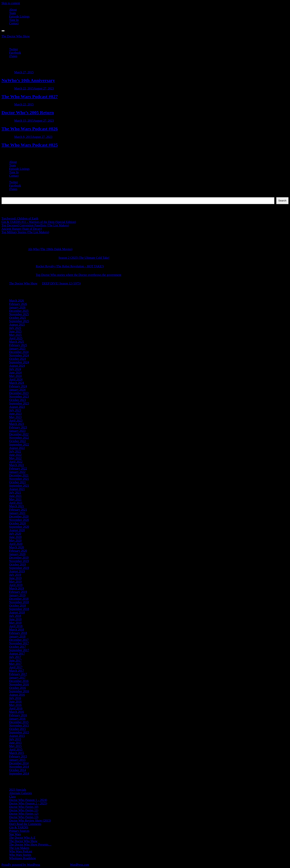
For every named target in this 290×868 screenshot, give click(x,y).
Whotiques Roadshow (23, 858)
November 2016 (19, 684)
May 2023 (15, 417)
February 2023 (18, 427)
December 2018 (19, 599)
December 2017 (19, 640)
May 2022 (15, 458)
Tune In (14, 20)
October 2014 (18, 770)
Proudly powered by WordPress (21, 865)
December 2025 (19, 311)
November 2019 (19, 561)
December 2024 (19, 352)
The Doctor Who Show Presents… (30, 844)
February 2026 (18, 304)
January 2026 (17, 307)
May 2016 (15, 705)
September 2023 (19, 403)
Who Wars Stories (20, 855)
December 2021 (19, 475)
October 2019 (18, 564)
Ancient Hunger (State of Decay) (22, 229)
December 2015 (19, 722)
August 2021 (17, 489)
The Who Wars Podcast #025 (30, 145)
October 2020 (18, 523)
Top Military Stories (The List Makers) (25, 232)
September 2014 (19, 773)
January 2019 (17, 595)
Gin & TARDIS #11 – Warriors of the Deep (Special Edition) (39, 222)
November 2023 (19, 396)
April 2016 (16, 708)
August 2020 (17, 530)
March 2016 (17, 712)
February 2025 (18, 345)
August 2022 (17, 448)
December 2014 (19, 763)
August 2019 (17, 571)
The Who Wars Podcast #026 (30, 129)
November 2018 (19, 602)
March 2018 (17, 630)
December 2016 (19, 681)
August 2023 (17, 407)
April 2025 (16, 338)
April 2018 (16, 626)
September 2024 (19, 362)
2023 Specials (18, 790)
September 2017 (19, 650)
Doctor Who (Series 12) (24, 814)
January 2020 (17, 554)
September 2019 (19, 568)
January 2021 (17, 513)
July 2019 (15, 575)
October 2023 (18, 400)
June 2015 (15, 743)
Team (12, 13)
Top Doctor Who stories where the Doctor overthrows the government (79, 275)
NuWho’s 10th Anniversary (28, 80)
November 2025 (19, 314)
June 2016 (15, 702)
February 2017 (18, 674)
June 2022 (15, 455)
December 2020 (19, 516)
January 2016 (17, 719)
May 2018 (15, 623)
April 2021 (16, 503)
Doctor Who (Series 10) (24, 807)
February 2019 (18, 592)
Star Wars (15, 834)
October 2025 (18, 318)
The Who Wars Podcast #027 (30, 97)
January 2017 (17, 678)
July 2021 (15, 492)
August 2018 (17, 612)
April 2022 (16, 462)
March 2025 (17, 342)
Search (6, 195)
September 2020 (19, 527)
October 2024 (18, 359)
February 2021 (18, 510)
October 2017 (18, 647)
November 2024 (19, 355)
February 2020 (18, 551)
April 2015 (16, 749)
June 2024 (15, 373)
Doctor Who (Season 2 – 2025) (28, 803)
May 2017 (15, 664)
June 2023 (15, 414)
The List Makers (19, 848)
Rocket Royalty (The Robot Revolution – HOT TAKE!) (70, 266)
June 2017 (15, 660)
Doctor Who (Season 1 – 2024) (28, 800)
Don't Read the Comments (25, 824)
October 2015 (18, 729)
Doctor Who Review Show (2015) (30, 820)
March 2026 (17, 301)
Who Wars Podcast (21, 851)
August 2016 (17, 695)
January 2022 (17, 472)
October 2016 (18, 688)
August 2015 (17, 736)
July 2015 (15, 739)
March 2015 (17, 753)
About (13, 10)
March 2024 (17, 383)
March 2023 (17, 424)
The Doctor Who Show (16, 36)
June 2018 (15, 619)
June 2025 (15, 331)
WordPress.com (79, 865)
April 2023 (16, 420)
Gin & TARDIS (19, 827)
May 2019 (15, 582)
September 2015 (19, 732)
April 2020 (16, 544)
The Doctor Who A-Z (22, 838)
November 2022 (19, 438)
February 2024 (18, 386)
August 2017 (17, 654)
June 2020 (15, 537)
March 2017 (17, 671)
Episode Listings (19, 16)
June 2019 (15, 578)
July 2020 (15, 534)
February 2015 (18, 756)
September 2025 (19, 321)
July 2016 (15, 698)
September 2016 (19, 691)
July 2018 (15, 616)
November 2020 (19, 520)
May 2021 (15, 499)
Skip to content (11, 3)
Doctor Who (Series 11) (24, 810)
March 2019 (17, 588)
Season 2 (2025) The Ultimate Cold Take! (84, 258)
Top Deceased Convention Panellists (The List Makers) (35, 225)
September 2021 (19, 486)
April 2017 (16, 667)
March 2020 (17, 547)
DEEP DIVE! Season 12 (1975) (61, 283)
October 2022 (18, 441)
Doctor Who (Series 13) (24, 817)
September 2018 (19, 609)
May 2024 (15, 376)
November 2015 (19, 725)
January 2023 (17, 431)
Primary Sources (19, 831)
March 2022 (17, 465)
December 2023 (19, 393)
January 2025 (17, 349)
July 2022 (15, 451)
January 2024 (17, 390)
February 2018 (18, 633)
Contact (14, 23)
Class (12, 797)
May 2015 (15, 746)
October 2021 (18, 482)
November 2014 (19, 767)
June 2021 (15, 496)
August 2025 (17, 325)
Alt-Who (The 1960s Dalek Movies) (50, 249)
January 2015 (17, 760)
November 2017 (19, 643)
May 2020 (15, 540)
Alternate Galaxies (21, 793)
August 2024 (17, 366)
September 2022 (19, 444)
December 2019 (19, 558)
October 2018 (18, 606)
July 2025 (15, 328)
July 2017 (15, 657)
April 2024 (16, 379)
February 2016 (18, 715)
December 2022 (19, 434)
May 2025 (15, 335)
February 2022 (18, 468)
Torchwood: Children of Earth (20, 218)
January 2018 (17, 636)
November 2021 (19, 479)
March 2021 (17, 506)
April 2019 (16, 585)
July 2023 (15, 410)
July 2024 (15, 369)
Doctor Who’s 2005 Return (28, 113)
